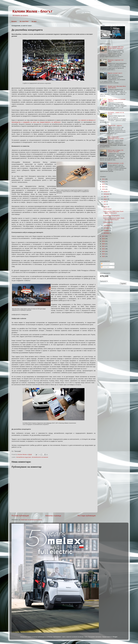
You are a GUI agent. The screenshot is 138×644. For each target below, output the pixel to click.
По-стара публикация (87, 516)
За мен (34, 21)
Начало (14, 21)
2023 (104, 251)
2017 (104, 236)
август (106, 207)
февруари (107, 194)
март (105, 197)
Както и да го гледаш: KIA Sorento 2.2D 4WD (116, 151)
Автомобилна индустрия (24, 457)
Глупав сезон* (107, 209)
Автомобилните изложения (40, 457)
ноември (106, 230)
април (106, 199)
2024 (104, 254)
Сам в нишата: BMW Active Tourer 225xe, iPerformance (113, 212)
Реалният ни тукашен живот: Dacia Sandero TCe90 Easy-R (114, 219)
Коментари (105, 267)
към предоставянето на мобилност (49, 122)
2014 (104, 184)
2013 (104, 182)
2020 (104, 244)
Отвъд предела (108, 222)
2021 (104, 246)
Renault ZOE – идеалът (115, 125)
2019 (104, 241)
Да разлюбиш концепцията (111, 216)
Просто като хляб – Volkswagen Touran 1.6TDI (116, 138)
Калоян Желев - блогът (32, 11)
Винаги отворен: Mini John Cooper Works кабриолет (116, 48)
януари (106, 191)
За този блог (24, 21)
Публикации (105, 264)
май (105, 202)
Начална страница (53, 516)
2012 (104, 179)
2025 (104, 256)
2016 (104, 189)
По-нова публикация (20, 516)
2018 (104, 239)
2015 (104, 187)
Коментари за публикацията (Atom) (31, 520)
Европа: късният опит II (115, 73)
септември (107, 225)
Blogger (115, 637)
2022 (104, 249)
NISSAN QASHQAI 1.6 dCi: (116, 163)
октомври (106, 228)
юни (105, 204)
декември (107, 233)
